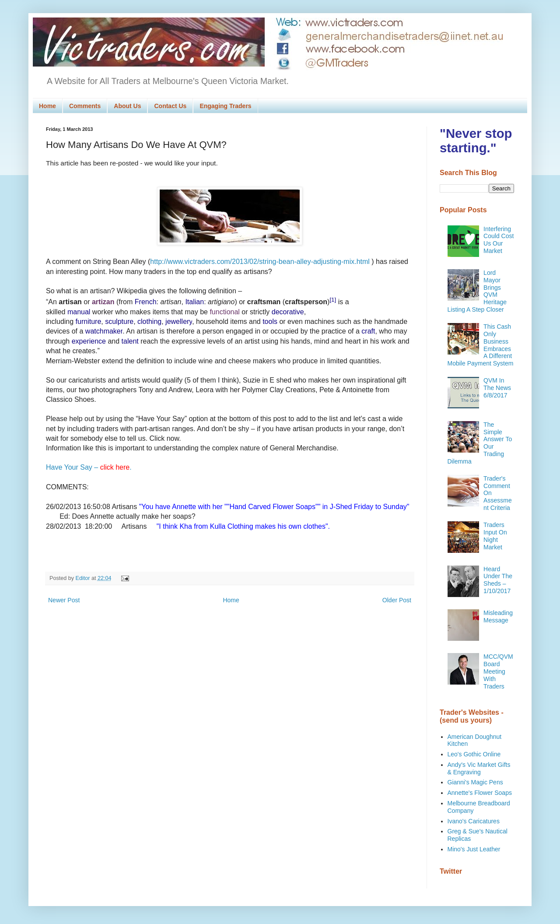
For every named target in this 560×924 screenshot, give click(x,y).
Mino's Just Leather (474, 849)
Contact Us (170, 106)
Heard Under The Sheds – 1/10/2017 (498, 580)
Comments (85, 106)
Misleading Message (498, 617)
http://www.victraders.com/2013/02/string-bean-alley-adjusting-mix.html (260, 262)
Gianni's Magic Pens (475, 782)
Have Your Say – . (89, 467)
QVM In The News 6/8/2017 (497, 388)
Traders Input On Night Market (495, 536)
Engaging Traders (225, 106)
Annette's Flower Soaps (480, 793)
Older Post (397, 600)
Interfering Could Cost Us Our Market (499, 240)
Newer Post (64, 600)
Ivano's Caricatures (474, 821)
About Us (127, 106)
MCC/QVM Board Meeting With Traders (498, 671)
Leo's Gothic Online (474, 754)
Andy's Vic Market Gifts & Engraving (479, 768)
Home (47, 106)
